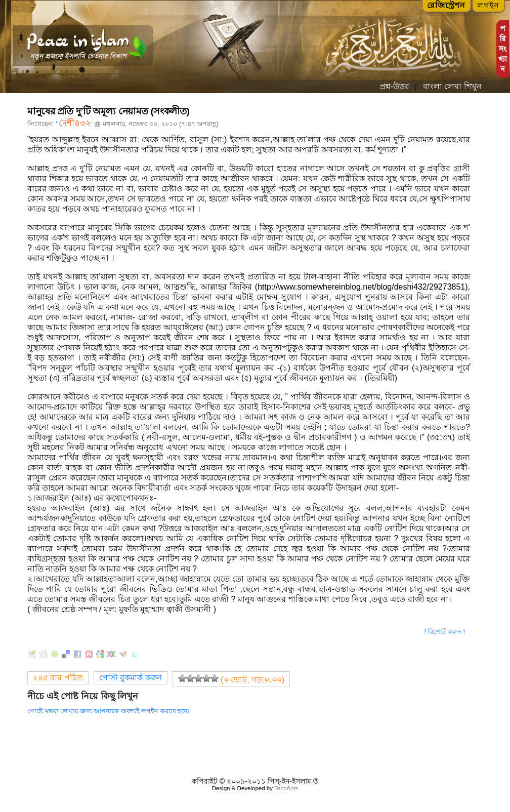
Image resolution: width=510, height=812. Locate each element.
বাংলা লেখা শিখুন (451, 86)
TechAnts (286, 788)
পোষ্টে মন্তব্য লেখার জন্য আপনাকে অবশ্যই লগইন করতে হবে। (109, 711)
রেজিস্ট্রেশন (446, 5)
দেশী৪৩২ (75, 123)
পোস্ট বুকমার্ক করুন (131, 678)
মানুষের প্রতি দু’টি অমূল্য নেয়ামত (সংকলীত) (108, 111)
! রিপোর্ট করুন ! (444, 632)
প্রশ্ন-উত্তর (394, 86)
